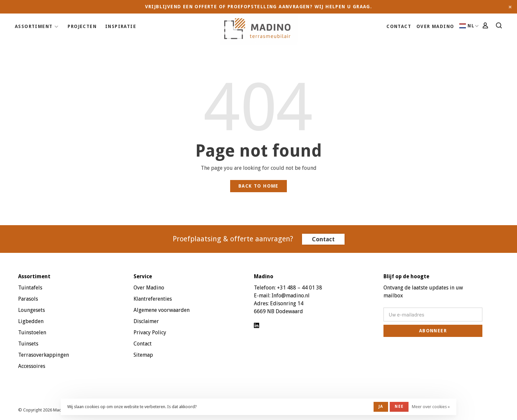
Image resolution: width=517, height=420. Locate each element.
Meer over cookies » (431, 407)
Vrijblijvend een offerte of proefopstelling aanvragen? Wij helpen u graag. (259, 7)
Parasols (28, 299)
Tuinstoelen (32, 332)
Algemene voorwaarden (162, 310)
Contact (399, 26)
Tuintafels (30, 288)
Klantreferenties (153, 299)
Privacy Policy (150, 332)
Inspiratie (121, 26)
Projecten (82, 26)
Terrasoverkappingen (44, 355)
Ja (381, 406)
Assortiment (34, 26)
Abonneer (433, 331)
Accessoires (32, 366)
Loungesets (31, 310)
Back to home (258, 186)
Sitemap (143, 355)
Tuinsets (28, 344)
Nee (399, 406)
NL (467, 26)
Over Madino (435, 26)
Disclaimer (146, 321)
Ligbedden (31, 321)
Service (143, 276)
